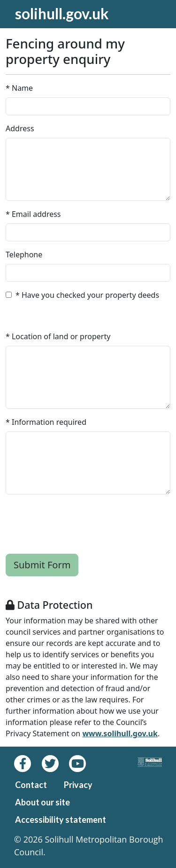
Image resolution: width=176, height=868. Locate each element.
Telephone (24, 255)
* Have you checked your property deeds (87, 295)
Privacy (78, 785)
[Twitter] (56, 764)
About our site (42, 802)
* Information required (46, 422)
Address (20, 128)
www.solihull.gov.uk (120, 733)
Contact (31, 785)
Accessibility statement (61, 820)
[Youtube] (82, 764)
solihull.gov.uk (62, 13)
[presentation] (77, 520)
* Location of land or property (58, 336)
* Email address (33, 214)
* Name (19, 88)
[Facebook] (28, 764)
